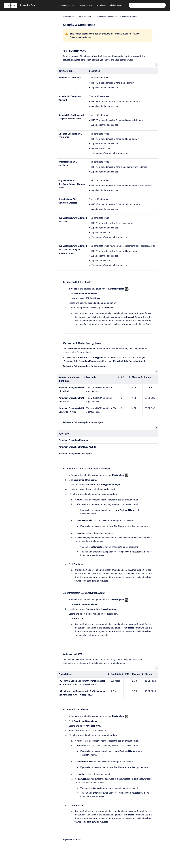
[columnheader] (73, 71)
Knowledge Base (27, 5)
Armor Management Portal (109, 17)
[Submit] (132, 5)
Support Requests (86, 5)
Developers (102, 5)
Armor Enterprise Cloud (87, 17)
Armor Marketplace (129, 17)
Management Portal (68, 5)
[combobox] (147, 5)
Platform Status (116, 5)
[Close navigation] (41, 17)
